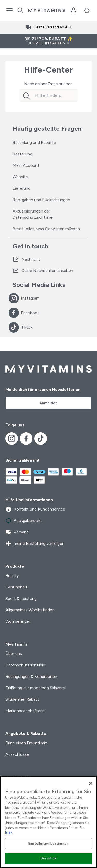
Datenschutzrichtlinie (25, 665)
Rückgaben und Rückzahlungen (41, 200)
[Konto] (73, 10)
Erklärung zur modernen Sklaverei (36, 688)
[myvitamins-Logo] (46, 10)
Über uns (14, 654)
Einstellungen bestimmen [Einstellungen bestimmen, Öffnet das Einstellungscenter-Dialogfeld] (49, 843)
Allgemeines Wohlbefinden (30, 610)
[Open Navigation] (10, 10)
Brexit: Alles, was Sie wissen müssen (46, 229)
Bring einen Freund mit (26, 743)
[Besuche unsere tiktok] (14, 327)
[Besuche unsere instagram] (14, 298)
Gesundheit (16, 587)
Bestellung (23, 154)
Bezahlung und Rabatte (34, 143)
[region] (48, 822)
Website (20, 177)
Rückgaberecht (24, 521)
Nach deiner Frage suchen (48, 84)
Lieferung (22, 188)
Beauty (12, 576)
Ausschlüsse (17, 754)
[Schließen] (91, 783)
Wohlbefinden (18, 621)
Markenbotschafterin (25, 711)
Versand (17, 532)
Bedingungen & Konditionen (31, 676)
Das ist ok (48, 858)
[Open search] (20, 10)
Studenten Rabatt (22, 699)
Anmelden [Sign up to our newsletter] (48, 403)
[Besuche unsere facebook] (14, 313)
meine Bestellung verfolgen (35, 544)
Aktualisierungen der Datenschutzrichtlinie (33, 214)
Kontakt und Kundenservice (35, 509)
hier (9, 833)
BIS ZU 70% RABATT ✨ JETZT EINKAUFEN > (49, 41)
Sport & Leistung (21, 598)
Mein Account (26, 165)
